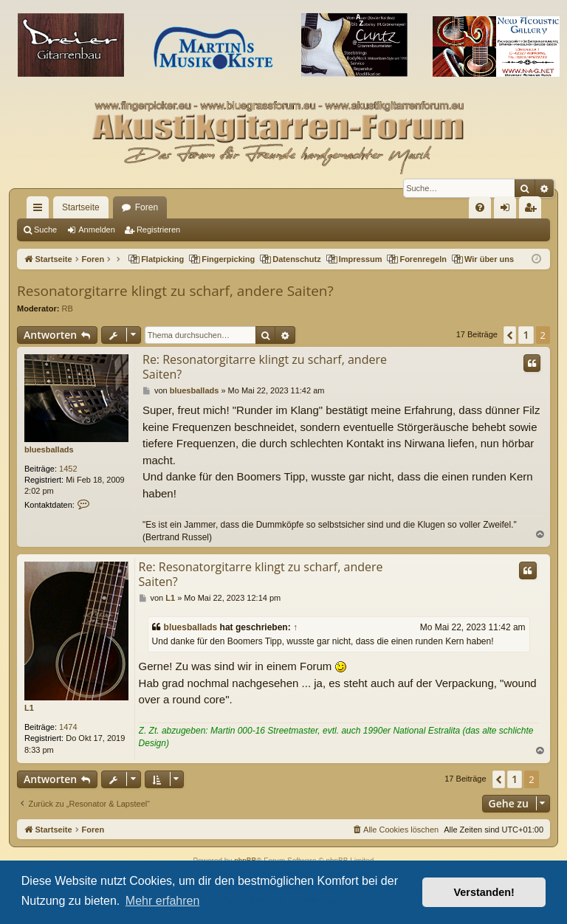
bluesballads (49, 449)
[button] (510, 335)
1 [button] (526, 335)
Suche (45, 230)
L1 (29, 708)
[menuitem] (480, 207)
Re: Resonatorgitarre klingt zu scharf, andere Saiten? (265, 367)
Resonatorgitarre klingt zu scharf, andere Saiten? (175, 291)
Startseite (81, 207)
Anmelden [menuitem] (508, 210)
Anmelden (97, 230)
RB (68, 308)
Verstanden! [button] (484, 892)
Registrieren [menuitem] (533, 210)
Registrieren (158, 230)
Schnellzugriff (41, 210)
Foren (147, 207)
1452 (68, 469)
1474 (68, 727)
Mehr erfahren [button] (163, 901)
